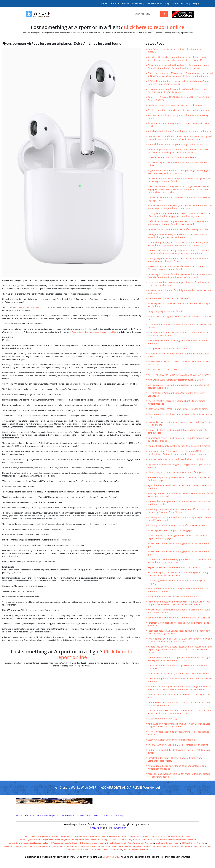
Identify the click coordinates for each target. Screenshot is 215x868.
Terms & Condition (117, 828)
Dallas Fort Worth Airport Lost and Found (61, 843)
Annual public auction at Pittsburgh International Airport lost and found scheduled (179, 590)
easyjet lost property (12, 846)
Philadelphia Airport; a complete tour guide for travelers (176, 144)
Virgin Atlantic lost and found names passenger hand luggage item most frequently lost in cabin (179, 172)
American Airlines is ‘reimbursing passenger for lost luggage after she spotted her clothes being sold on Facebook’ (178, 59)
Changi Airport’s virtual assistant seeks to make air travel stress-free (180, 415)
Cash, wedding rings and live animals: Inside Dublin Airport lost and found (180, 680)
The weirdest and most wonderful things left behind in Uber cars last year (178, 431)
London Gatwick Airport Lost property (25, 843)
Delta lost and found (116, 843)
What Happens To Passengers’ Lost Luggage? (170, 530)
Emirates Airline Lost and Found (65, 846)
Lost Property (67, 815)
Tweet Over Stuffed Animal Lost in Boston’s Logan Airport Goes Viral (179, 696)
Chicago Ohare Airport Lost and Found (150, 840)
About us (115, 3)
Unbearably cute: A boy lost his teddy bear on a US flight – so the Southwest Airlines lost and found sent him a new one (178, 453)
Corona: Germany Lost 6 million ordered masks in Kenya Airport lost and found (180, 423)
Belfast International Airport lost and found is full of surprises (179, 618)
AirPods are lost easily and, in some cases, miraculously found (179, 674)
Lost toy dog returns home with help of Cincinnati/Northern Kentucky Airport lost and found (178, 260)
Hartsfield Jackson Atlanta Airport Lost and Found (41, 840)
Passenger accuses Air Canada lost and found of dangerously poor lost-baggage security (179, 632)
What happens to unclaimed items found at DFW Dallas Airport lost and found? (180, 305)
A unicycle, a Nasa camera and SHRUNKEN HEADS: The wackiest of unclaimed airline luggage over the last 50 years (180, 215)
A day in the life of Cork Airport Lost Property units (173, 597)
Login (196, 3)
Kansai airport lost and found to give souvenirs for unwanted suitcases (179, 667)
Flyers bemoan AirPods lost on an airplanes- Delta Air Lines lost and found (180, 487)
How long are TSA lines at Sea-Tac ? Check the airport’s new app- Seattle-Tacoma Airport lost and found (180, 640)
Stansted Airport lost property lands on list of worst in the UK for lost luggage (179, 479)
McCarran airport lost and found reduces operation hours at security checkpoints (178, 386)
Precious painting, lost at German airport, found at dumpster (178, 110)
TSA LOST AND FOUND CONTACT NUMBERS (170, 298)
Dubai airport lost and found (142, 836)
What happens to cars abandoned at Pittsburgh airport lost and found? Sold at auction (180, 519)
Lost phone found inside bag (162, 719)
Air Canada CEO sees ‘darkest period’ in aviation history (176, 380)
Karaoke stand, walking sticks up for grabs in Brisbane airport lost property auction (179, 775)
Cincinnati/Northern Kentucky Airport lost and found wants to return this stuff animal (179, 284)
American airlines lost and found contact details (172, 157)
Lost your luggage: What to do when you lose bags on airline (178, 409)
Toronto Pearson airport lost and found (174, 836)
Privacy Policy (96, 828)
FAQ (167, 3)
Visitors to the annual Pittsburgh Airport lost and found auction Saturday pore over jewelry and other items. (180, 207)
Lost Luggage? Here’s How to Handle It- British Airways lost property (177, 582)
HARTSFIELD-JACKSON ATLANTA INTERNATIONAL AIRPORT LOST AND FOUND (180, 363)
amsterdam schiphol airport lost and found (108, 836)
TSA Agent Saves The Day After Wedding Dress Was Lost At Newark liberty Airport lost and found (177, 236)
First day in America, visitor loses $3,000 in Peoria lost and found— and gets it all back (180, 495)
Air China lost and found (79, 850)
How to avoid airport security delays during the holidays (176, 459)
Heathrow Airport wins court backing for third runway (175, 105)
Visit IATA (107, 857)
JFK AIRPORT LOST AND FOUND (163, 370)
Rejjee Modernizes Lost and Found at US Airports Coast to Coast (180, 567)
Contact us (177, 3)
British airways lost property (93, 843)
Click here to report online (154, 27)
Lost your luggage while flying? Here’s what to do (172, 740)
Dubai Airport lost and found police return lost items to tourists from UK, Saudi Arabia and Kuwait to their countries (180, 276)
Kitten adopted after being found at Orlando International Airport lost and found (177, 767)
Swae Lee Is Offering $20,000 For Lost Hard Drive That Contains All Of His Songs (179, 99)
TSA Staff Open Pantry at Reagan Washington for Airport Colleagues (176, 394)
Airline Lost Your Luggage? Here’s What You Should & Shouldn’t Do (179, 318)
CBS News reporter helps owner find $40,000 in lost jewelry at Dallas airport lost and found (179, 180)
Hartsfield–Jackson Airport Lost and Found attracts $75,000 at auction (178, 355)
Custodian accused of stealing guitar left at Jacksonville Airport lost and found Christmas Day (179, 561)
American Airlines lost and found (96, 846)
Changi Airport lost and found (36, 846)
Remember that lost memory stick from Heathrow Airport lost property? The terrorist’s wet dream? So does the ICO (179, 603)
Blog (188, 3)
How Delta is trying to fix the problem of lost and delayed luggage (176, 50)
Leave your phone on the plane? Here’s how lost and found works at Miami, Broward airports (177, 91)
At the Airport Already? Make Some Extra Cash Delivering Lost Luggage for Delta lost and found (179, 725)
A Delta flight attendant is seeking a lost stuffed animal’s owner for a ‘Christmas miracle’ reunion (180, 83)
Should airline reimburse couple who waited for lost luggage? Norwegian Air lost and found (179, 659)
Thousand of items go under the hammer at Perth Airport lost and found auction (179, 503)
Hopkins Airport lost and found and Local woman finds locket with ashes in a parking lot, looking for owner (178, 151)
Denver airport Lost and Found (73, 836)
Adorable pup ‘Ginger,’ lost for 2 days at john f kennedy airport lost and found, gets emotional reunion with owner (179, 244)
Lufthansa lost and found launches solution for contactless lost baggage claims (180, 199)
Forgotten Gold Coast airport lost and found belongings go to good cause (178, 624)
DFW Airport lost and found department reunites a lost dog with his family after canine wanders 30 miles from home (180, 138)
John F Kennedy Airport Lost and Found (82, 840)
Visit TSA (116, 857)
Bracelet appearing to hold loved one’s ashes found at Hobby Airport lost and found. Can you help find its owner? (178, 67)
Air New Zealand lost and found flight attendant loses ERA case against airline (180, 292)
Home (104, 3)
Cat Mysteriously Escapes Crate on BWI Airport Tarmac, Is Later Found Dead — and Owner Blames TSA (179, 712)
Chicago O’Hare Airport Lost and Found (167, 349)
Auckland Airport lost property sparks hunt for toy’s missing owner (178, 117)
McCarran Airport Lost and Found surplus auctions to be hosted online (180, 164)
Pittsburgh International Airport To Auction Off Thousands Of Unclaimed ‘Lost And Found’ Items (179, 511)
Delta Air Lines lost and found (31, 307)
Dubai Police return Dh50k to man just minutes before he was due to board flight (179, 439)
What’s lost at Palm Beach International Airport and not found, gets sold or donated (179, 611)
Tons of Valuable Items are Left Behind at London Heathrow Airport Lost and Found (178, 334)
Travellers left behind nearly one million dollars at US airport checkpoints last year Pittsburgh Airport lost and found (178, 252)
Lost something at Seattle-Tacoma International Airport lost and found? (180, 326)
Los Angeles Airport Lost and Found (116, 840)
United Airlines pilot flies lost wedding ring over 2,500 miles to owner (179, 751)
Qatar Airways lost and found (170, 846)
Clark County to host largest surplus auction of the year (176, 472)
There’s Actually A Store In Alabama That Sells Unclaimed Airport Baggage (177, 402)
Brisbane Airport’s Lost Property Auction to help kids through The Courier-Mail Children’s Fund (178, 574)
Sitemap (119, 815)
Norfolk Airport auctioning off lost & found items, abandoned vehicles (178, 733)
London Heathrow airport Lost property (41, 836)
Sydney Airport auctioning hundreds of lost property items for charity (179, 125)
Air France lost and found (144, 846)
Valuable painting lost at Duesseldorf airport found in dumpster (180, 131)
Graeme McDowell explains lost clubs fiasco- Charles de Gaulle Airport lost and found (179, 704)
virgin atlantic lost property (168, 843)
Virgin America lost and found (141, 843)
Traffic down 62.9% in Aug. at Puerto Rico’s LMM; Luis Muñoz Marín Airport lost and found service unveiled (178, 223)
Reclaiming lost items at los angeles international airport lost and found (178, 342)
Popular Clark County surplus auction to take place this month (179, 446)
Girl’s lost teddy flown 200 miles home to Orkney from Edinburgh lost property (175, 759)
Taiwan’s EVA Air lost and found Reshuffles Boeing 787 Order (178, 229)
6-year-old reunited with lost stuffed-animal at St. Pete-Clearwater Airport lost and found (176, 268)
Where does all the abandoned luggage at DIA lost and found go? (179, 545)
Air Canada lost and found (136, 850)
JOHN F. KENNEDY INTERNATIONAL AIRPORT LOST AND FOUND (179, 375)
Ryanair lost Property (121, 846)
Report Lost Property (133, 3)
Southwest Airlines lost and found (107, 850)
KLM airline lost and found (194, 843)
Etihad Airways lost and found (199, 846)
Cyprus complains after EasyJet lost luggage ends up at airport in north (179, 466)
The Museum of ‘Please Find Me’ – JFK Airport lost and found (178, 745)
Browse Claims (154, 3)
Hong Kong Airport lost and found (165, 311)
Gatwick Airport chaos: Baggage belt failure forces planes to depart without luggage (178, 537)
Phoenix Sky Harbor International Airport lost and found (95, 332)
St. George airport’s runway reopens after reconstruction (176, 525)
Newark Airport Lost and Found (182, 840)
